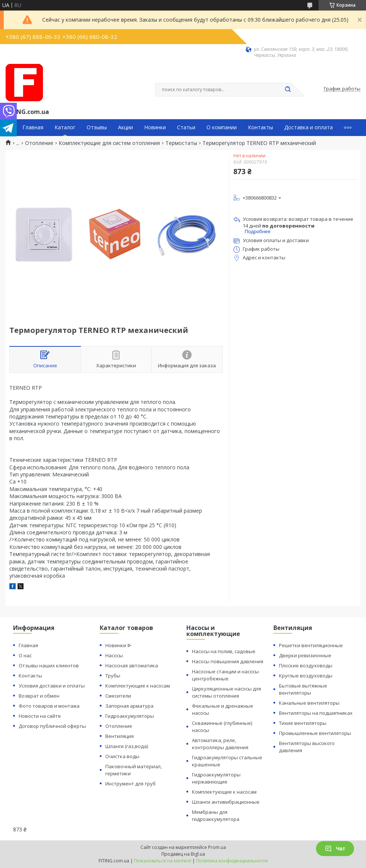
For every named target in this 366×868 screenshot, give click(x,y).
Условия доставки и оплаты (52, 686)
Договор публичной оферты (52, 726)
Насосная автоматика (132, 665)
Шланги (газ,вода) (127, 746)
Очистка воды (122, 756)
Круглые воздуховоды (306, 676)
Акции (125, 127)
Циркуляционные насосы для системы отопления (227, 692)
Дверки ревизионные (305, 655)
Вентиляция (120, 736)
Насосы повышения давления (228, 661)
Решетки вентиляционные (311, 645)
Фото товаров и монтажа (49, 706)
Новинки (155, 127)
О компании (222, 127)
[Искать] (288, 90)
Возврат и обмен (39, 696)
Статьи (186, 127)
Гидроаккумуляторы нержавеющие (216, 778)
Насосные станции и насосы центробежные (225, 675)
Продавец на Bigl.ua (183, 854)
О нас (25, 655)
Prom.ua (217, 847)
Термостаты (181, 143)
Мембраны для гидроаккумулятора (216, 816)
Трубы (113, 676)
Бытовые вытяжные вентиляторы (303, 689)
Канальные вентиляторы (309, 703)
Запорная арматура (129, 706)
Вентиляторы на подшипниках (316, 713)
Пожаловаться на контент (163, 861)
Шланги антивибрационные (226, 802)
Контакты (260, 127)
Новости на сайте (40, 716)
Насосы (114, 655)
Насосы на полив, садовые (224, 651)
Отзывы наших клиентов (49, 665)
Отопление (39, 143)
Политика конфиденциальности (232, 861)
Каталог (65, 127)
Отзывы (97, 127)
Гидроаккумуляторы (130, 716)
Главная (33, 127)
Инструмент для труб (131, 784)
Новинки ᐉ (118, 645)
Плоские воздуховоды (306, 665)
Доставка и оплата (308, 127)
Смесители (118, 696)
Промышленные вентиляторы (315, 733)
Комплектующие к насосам (138, 686)
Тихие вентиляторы (303, 723)
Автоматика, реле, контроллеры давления (220, 744)
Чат (335, 849)
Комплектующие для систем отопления (109, 143)
